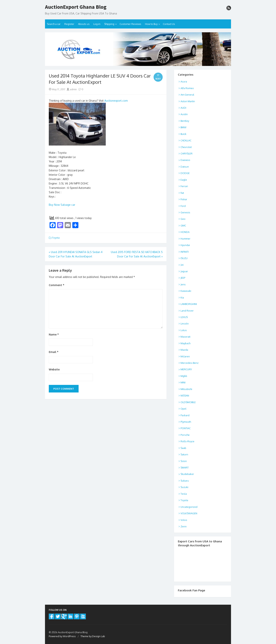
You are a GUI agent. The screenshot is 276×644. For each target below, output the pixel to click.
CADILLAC (186, 140)
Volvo (184, 520)
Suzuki (184, 487)
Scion (184, 461)
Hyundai (185, 245)
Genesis (185, 212)
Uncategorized (189, 507)
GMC (183, 225)
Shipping (109, 24)
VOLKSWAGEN (189, 513)
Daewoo (185, 160)
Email (54, 352)
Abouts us (84, 24)
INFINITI (185, 252)
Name (54, 334)
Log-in (97, 24)
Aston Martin (188, 101)
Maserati (185, 337)
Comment (57, 285)
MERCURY (186, 369)
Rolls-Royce (187, 441)
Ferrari (184, 186)
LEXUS (184, 317)
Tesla (184, 494)
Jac (182, 265)
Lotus (184, 330)
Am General (187, 95)
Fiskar (184, 199)
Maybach (185, 343)
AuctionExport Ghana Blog (76, 7)
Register (69, 24)
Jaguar (184, 271)
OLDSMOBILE (188, 402)
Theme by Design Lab (93, 636)
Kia (182, 297)
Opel (183, 409)
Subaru (185, 481)
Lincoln (185, 324)
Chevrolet (186, 147)
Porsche (185, 435)
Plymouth (186, 422)
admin (72, 89)
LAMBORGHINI (189, 304)
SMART (185, 468)
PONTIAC (186, 428)
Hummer (185, 239)
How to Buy (151, 24)
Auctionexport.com (116, 101)
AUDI (183, 108)
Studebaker (187, 474)
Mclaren (185, 356)
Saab (183, 448)
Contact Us (169, 24)
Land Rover (187, 311)
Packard (185, 415)
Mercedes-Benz (190, 363)
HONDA (185, 232)
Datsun (185, 167)
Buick (183, 134)
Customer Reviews (130, 24)
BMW (183, 127)
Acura (184, 81)
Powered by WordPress (62, 636)
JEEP (183, 278)
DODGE (185, 173)
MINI (183, 382)
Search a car (54, 24)
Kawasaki (186, 291)
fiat (182, 193)
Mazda (184, 350)
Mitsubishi (186, 389)
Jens (183, 284)
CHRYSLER (186, 153)
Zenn (184, 526)
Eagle (184, 180)
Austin (184, 114)
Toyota (56, 238)
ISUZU (184, 258)
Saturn (184, 454)
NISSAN (185, 396)
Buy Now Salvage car (62, 205)
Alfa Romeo (187, 88)
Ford (183, 206)
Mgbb (184, 376)
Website (54, 369)
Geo (183, 219)
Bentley (185, 121)
